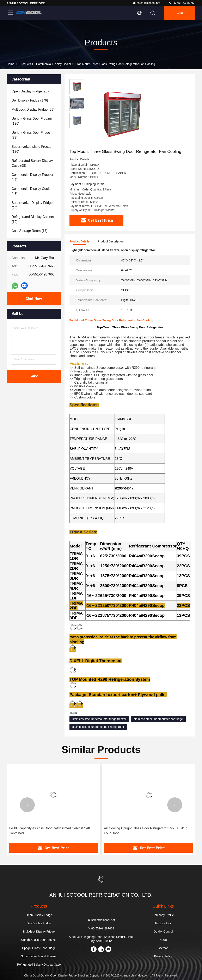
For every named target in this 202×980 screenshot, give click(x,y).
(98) (32, 163)
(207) (31, 91)
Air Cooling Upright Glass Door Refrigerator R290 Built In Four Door (146, 831)
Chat (180, 13)
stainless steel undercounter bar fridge (158, 719)
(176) (30, 100)
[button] (27, 805)
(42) (32, 177)
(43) (32, 191)
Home (10, 64)
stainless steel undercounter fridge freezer (99, 719)
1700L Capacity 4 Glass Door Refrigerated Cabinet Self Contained (49, 831)
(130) (32, 149)
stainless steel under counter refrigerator (98, 727)
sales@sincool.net (146, 3)
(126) (32, 121)
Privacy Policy (163, 956)
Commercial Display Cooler (54, 64)
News (163, 940)
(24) (32, 205)
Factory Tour (163, 923)
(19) (33, 219)
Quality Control (163, 932)
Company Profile (163, 915)
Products (25, 64)
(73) (31, 135)
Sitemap (163, 948)
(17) (29, 231)
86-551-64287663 (182, 3)
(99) (33, 109)
